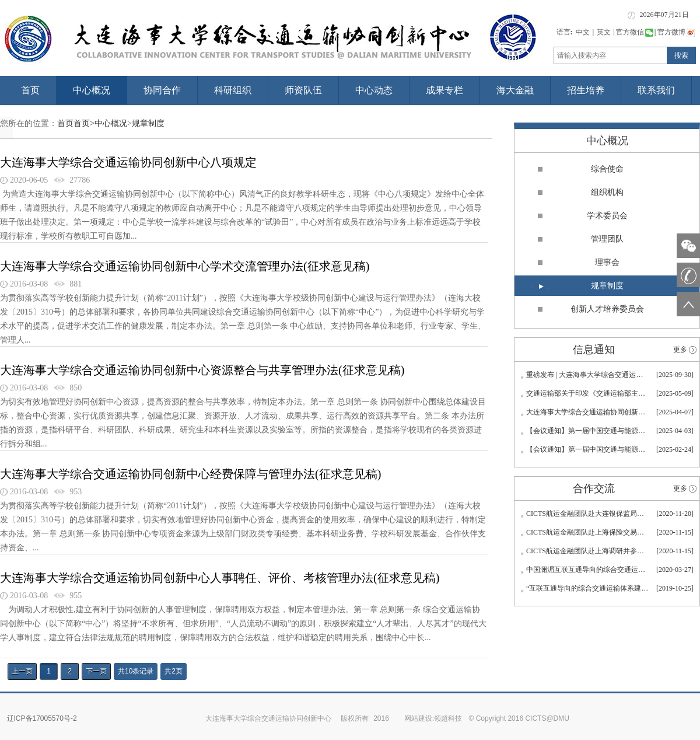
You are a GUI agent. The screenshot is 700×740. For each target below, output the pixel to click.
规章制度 (148, 123)
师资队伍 (303, 90)
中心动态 (374, 90)
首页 (30, 90)
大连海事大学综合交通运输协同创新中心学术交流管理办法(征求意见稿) (185, 266)
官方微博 (676, 32)
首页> (84, 123)
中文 (583, 32)
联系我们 (656, 90)
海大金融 (515, 90)
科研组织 (233, 90)
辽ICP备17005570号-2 (42, 718)
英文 (604, 32)
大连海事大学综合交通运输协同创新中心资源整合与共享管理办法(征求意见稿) (202, 370)
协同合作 (162, 90)
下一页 (96, 671)
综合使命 (607, 169)
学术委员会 (607, 216)
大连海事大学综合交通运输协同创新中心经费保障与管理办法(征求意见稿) (190, 474)
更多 (680, 350)
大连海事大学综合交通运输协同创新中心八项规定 (128, 162)
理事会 (607, 262)
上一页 (22, 671)
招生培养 (586, 90)
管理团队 (607, 239)
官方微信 (635, 32)
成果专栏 (444, 90)
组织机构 (607, 192)
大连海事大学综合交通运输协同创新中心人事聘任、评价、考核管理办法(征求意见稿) (220, 578)
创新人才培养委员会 (607, 309)
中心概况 (92, 90)
